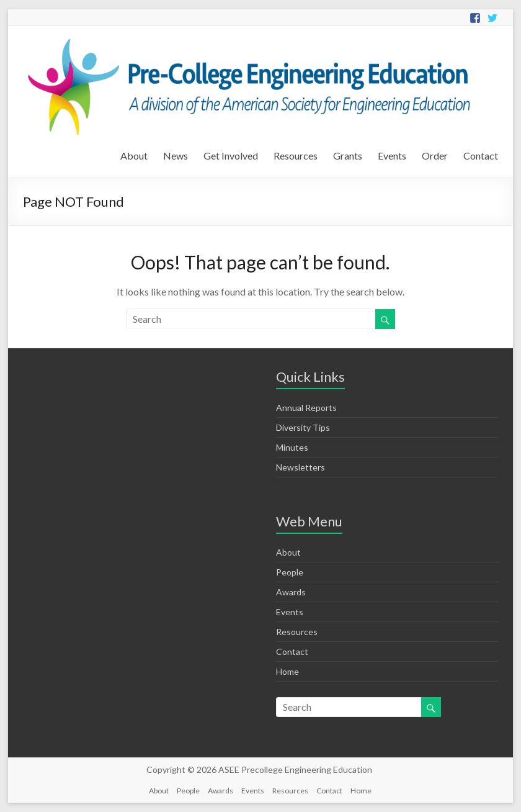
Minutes (292, 447)
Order (435, 156)
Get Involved (231, 156)
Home (287, 671)
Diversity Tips (303, 427)
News (176, 156)
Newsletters (301, 467)
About (134, 156)
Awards (291, 592)
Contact (481, 156)
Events (392, 156)
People (290, 572)
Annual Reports (306, 408)
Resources (296, 156)
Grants (348, 156)
